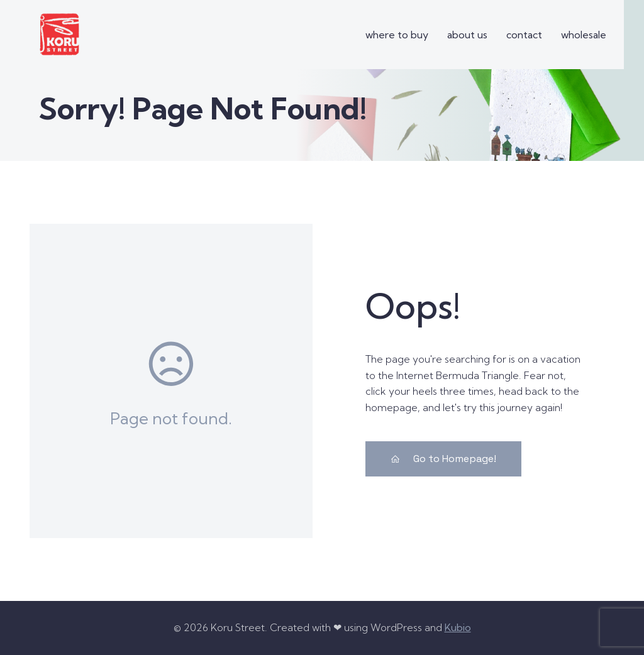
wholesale (584, 35)
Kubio (458, 627)
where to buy (397, 35)
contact (524, 35)
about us (467, 35)
